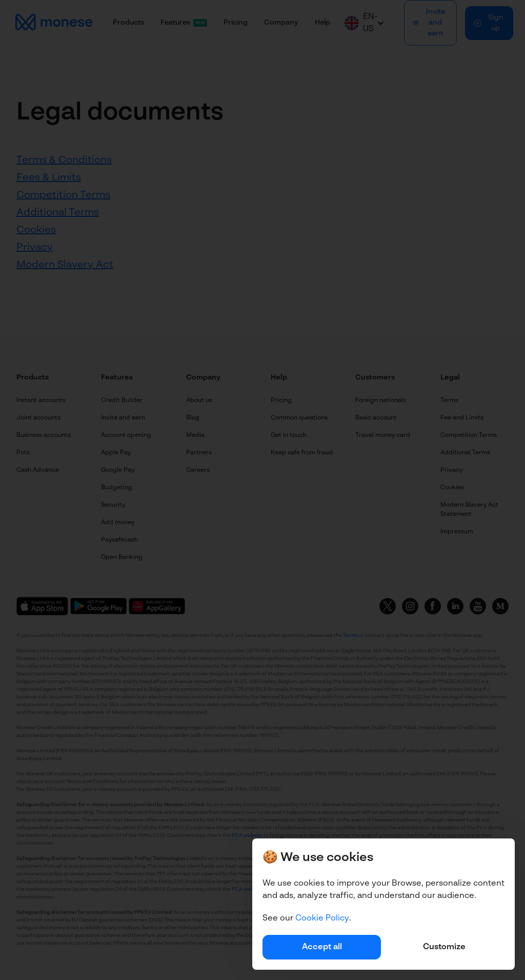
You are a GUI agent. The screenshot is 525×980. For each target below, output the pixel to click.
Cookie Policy (322, 918)
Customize (444, 947)
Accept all (322, 947)
